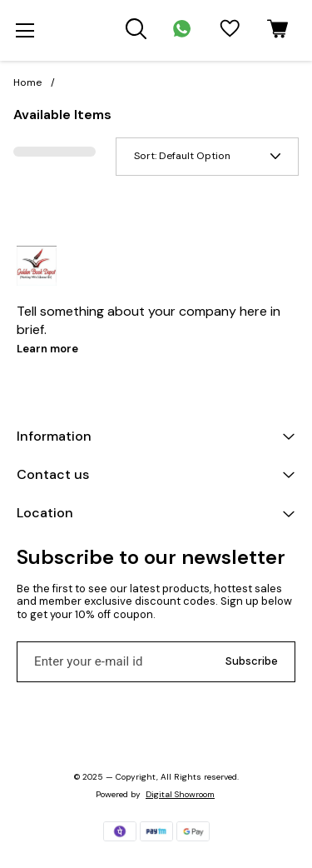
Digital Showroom (180, 794)
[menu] (25, 31)
